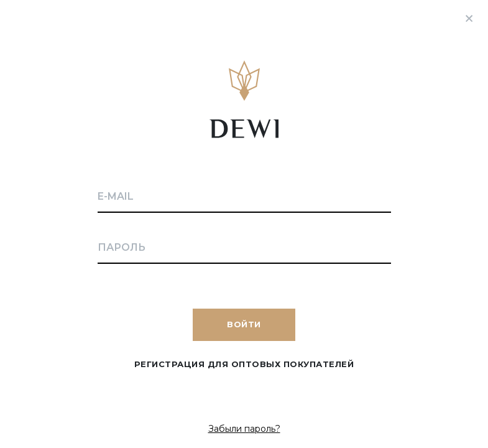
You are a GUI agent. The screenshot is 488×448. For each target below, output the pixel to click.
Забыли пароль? (244, 429)
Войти (244, 324)
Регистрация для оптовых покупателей (244, 364)
